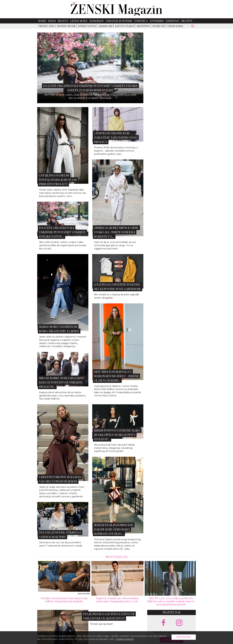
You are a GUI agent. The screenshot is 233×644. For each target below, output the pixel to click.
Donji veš (159, 26)
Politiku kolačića (125, 639)
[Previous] (40, 68)
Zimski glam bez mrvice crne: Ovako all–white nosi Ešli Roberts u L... (116, 232)
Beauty (63, 21)
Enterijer (157, 21)
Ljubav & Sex (79, 21)
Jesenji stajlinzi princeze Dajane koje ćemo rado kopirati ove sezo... (114, 529)
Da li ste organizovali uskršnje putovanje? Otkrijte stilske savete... (62, 232)
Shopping (143, 26)
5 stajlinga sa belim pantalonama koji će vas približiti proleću (58, 180)
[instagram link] (179, 623)
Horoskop (97, 21)
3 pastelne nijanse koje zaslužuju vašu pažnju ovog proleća (116, 137)
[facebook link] (163, 623)
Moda (52, 21)
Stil (52, 26)
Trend (42, 26)
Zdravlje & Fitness (119, 21)
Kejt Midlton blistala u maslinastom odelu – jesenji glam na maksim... (116, 376)
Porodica (141, 21)
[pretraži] (193, 27)
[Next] (141, 68)
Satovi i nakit (125, 26)
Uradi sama (175, 26)
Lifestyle (172, 21)
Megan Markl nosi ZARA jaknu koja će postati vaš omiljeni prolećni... (62, 382)
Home (42, 21)
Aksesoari (106, 26)
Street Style (87, 26)
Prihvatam (184, 637)
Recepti (187, 21)
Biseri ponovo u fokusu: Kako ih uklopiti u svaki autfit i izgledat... (117, 435)
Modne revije (67, 26)
